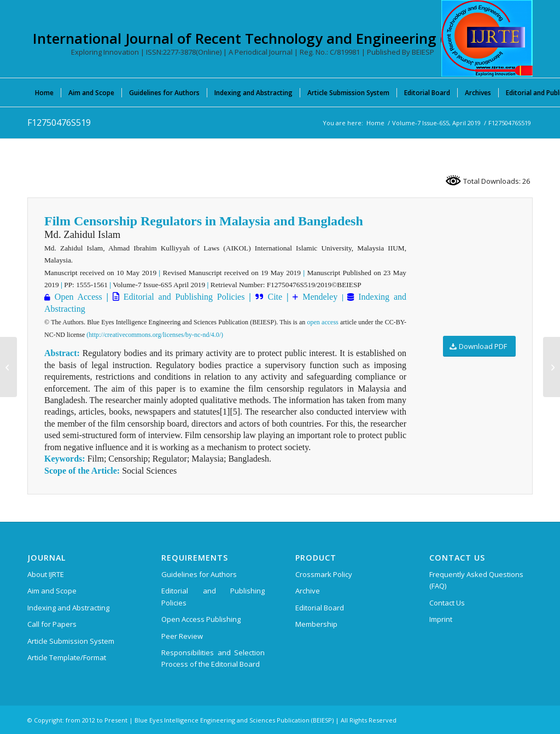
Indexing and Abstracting (68, 608)
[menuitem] (44, 92)
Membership (316, 624)
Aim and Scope (52, 591)
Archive (308, 591)
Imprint (441, 619)
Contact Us (447, 603)
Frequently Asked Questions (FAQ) (476, 580)
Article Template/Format (67, 657)
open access (323, 322)
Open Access (78, 297)
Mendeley (318, 297)
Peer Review (182, 636)
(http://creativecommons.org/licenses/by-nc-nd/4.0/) (155, 335)
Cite (275, 297)
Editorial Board (320, 608)
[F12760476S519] (552, 367)
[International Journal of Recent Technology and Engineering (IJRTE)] (487, 38)
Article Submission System (71, 641)
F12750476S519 (59, 123)
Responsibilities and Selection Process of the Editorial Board (213, 658)
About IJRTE (46, 574)
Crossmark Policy (324, 574)
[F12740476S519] (8, 367)
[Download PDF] (479, 346)
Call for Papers (52, 624)
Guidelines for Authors (199, 574)
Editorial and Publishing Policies (182, 297)
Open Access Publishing (201, 619)
